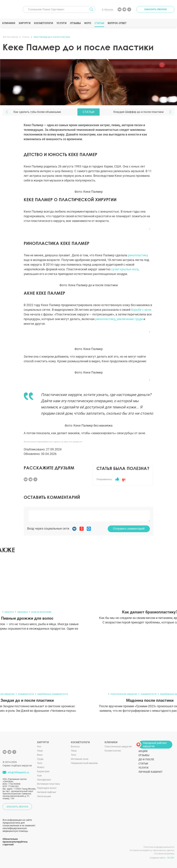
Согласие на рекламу (164, 854)
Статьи (100, 23)
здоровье (22, 612)
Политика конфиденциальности (159, 847)
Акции (143, 751)
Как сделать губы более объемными (37, 112)
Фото (88, 23)
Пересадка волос (47, 788)
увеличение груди (130, 319)
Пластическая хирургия (118, 746)
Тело (40, 763)
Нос (39, 746)
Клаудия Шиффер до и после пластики (138, 112)
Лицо (40, 751)
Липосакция (44, 796)
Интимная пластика (48, 784)
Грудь (40, 759)
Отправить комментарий (129, 529)
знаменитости (26, 694)
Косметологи (44, 23)
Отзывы (76, 23)
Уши (39, 776)
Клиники (9, 23)
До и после (146, 759)
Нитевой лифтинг (47, 792)
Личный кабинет (150, 772)
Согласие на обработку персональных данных (152, 850)
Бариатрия (43, 771)
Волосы (75, 746)
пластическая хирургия (124, 694)
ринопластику (138, 255)
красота (9, 612)
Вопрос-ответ (117, 23)
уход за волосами (41, 612)
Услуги (62, 23)
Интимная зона (80, 759)
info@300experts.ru (18, 772)
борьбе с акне (141, 310)
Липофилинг (44, 780)
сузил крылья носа (125, 269)
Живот (41, 767)
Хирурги (25, 23)
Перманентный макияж (84, 763)
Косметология (113, 751)
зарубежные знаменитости (53, 694)
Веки (40, 755)
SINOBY (171, 858)
